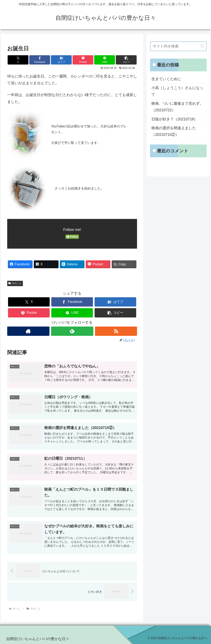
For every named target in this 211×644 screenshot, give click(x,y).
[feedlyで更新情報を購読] (72, 331)
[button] (126, 60)
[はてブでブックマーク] (61, 60)
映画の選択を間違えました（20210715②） (174, 131)
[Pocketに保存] (83, 60)
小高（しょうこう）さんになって (177, 91)
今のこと (15, 283)
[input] (178, 46)
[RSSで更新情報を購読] (116, 331)
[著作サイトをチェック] (28, 331)
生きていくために (166, 79)
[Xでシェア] (18, 60)
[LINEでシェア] (105, 60)
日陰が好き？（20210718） (175, 119)
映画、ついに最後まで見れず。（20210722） (177, 107)
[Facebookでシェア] (40, 60)
